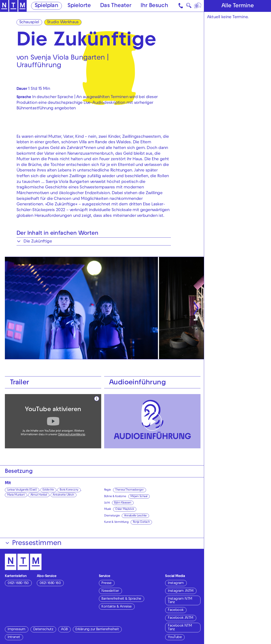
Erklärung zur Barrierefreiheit (97, 630)
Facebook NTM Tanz (180, 628)
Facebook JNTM (180, 618)
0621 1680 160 (50, 583)
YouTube (175, 637)
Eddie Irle (48, 490)
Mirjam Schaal (139, 497)
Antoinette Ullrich (63, 495)
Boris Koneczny (69, 490)
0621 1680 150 (18, 583)
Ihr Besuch (154, 6)
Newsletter (110, 591)
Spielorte (79, 6)
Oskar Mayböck (124, 509)
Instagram (176, 583)
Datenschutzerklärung (72, 435)
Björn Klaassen (123, 503)
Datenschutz (43, 630)
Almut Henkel (39, 495)
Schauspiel (29, 22)
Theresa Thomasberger (129, 490)
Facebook (176, 610)
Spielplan (47, 6)
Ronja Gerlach (141, 522)
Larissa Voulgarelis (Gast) (22, 490)
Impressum (17, 630)
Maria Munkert (16, 495)
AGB (64, 630)
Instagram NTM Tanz (180, 601)
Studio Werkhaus (63, 22)
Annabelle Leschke (135, 516)
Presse (106, 583)
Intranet (14, 637)
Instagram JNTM (181, 591)
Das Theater (116, 6)
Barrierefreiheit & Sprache (121, 599)
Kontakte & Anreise (116, 607)
